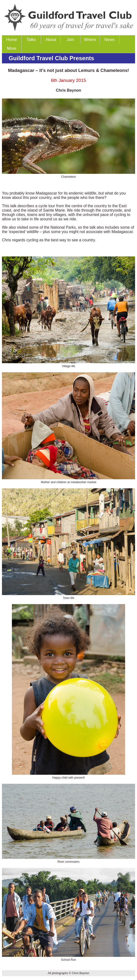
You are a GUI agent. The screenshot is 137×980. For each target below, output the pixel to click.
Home (12, 40)
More (12, 48)
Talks (31, 40)
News (110, 40)
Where (90, 40)
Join (70, 40)
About (51, 40)
